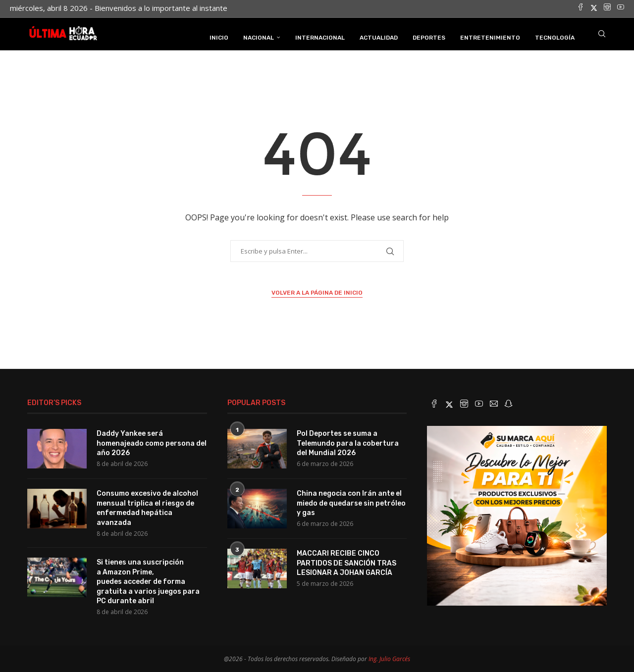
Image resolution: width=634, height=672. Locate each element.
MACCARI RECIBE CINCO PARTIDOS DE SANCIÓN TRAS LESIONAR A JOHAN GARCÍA (346, 562)
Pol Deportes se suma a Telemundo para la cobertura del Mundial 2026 (348, 442)
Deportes (429, 36)
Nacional (259, 36)
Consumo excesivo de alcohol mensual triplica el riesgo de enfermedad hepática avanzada (147, 507)
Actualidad (379, 36)
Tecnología (555, 36)
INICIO (219, 36)
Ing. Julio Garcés (389, 658)
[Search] (602, 36)
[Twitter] (594, 8)
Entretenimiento (490, 36)
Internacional (320, 36)
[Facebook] (581, 8)
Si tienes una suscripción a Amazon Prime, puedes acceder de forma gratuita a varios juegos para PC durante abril (148, 580)
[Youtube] (621, 8)
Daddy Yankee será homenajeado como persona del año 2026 (152, 442)
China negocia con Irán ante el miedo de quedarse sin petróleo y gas (351, 502)
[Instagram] (607, 8)
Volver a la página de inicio (317, 291)
